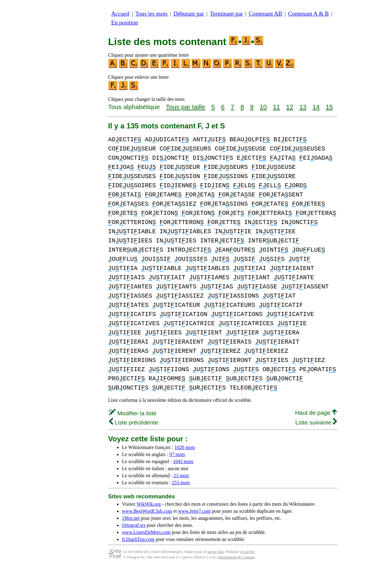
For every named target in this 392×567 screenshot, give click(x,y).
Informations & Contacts (237, 557)
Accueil (120, 14)
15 (329, 107)
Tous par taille (186, 107)
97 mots (177, 454)
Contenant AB (265, 14)
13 (303, 107)
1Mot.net (131, 518)
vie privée (247, 552)
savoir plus (216, 552)
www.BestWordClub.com (147, 511)
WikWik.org (149, 504)
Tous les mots (151, 14)
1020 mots (185, 447)
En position (125, 23)
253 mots (181, 483)
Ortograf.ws (134, 525)
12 (290, 107)
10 (263, 107)
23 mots (181, 476)
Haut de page (316, 413)
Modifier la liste (133, 413)
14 (316, 107)
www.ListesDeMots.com (146, 532)
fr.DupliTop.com (138, 539)
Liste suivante (316, 422)
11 (276, 107)
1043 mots (183, 461)
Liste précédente (134, 422)
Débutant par (189, 14)
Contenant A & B (309, 14)
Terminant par (226, 14)
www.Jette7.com (194, 511)
